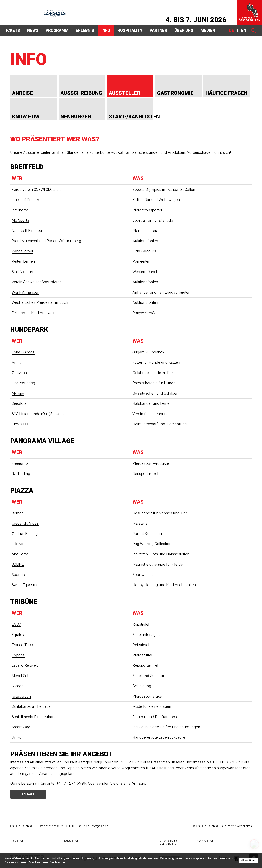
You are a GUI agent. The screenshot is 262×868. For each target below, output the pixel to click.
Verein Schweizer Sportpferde (37, 282)
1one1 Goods (23, 352)
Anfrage (28, 794)
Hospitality (130, 30)
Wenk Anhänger (25, 292)
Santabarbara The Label (32, 706)
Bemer (17, 513)
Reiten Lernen (23, 261)
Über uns (184, 30)
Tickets (12, 30)
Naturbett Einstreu (27, 231)
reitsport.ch (21, 696)
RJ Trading (21, 474)
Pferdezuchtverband (29, 241)
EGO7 (16, 624)
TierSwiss (20, 424)
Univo (16, 737)
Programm (57, 30)
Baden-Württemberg (64, 241)
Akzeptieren (249, 860)
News (33, 30)
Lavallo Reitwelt (25, 665)
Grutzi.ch (19, 373)
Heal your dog (23, 383)
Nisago (18, 686)
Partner (158, 30)
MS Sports (20, 220)
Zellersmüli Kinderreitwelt (33, 313)
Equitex (18, 635)
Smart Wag (21, 727)
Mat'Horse (20, 554)
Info (106, 30)
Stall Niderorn (23, 272)
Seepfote (19, 403)
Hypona (18, 655)
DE (232, 30)
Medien (208, 30)
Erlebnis (85, 30)
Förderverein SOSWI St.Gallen (36, 190)
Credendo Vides (25, 523)
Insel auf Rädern (25, 200)
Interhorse (20, 210)
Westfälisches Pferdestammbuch (40, 302)
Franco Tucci (23, 645)
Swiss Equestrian (26, 585)
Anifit (16, 362)
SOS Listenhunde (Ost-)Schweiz (38, 414)
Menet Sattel (22, 676)
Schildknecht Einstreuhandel (36, 717)
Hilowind (19, 544)
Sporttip (18, 575)
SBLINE (18, 564)
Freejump (20, 463)
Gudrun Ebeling (25, 534)
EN (244, 30)
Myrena (18, 393)
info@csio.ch (100, 826)
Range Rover (22, 251)
